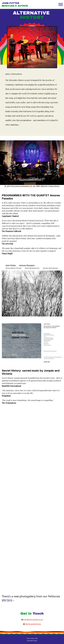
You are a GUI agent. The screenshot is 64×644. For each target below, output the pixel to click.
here (9, 600)
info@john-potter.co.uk (33, 619)
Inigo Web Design (32, 641)
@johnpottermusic (33, 624)
